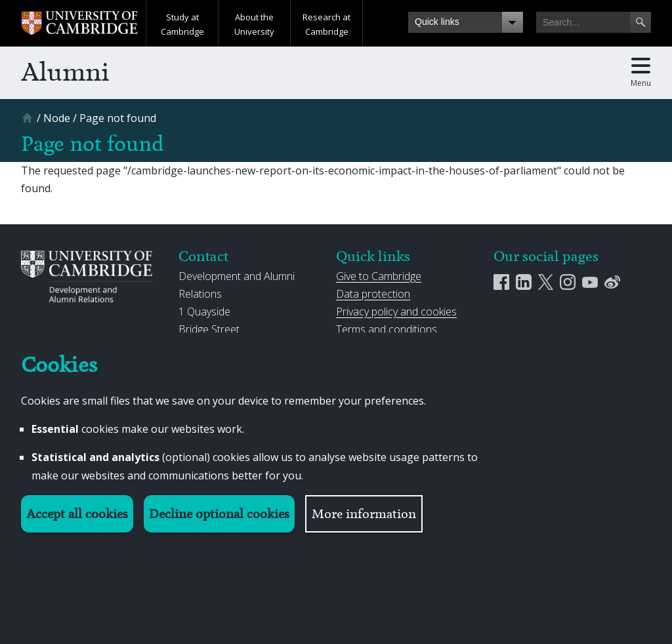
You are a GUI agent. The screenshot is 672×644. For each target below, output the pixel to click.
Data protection (373, 294)
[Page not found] (118, 118)
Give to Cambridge (379, 276)
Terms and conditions (387, 329)
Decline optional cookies (219, 514)
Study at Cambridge (182, 24)
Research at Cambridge (326, 24)
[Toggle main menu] (641, 73)
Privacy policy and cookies (396, 312)
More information (364, 514)
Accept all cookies (77, 514)
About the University (254, 24)
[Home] (29, 122)
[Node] (57, 118)
